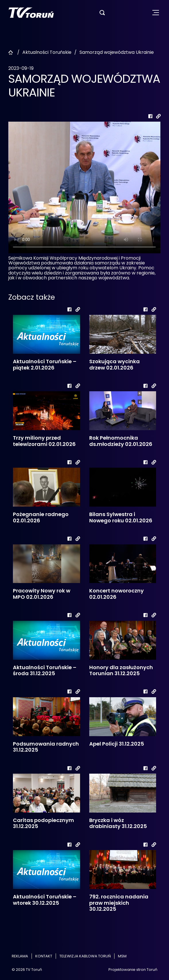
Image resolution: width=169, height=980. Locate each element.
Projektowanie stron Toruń (133, 970)
